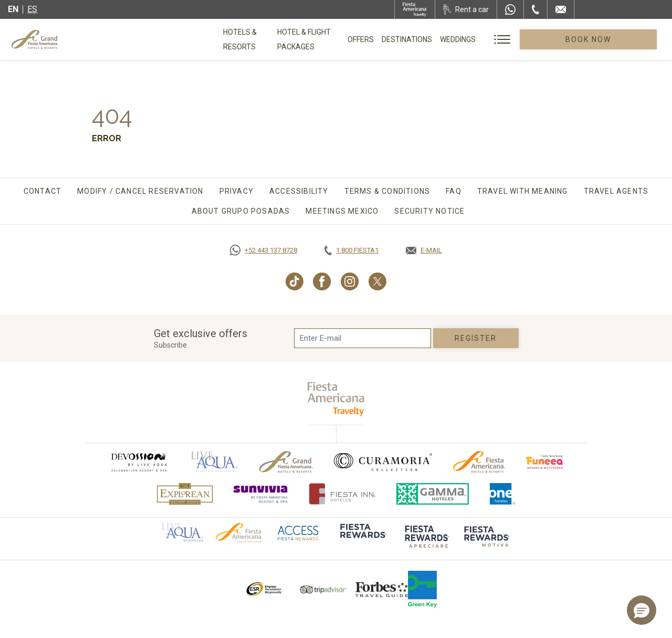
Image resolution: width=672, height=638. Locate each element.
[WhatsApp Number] (510, 9)
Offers (412, 39)
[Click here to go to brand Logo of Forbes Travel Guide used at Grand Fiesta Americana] (382, 589)
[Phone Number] (535, 9)
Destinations (458, 39)
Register (476, 338)
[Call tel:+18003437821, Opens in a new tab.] (351, 250)
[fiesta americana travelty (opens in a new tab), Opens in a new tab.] (336, 399)
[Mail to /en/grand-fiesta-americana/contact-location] (561, 9)
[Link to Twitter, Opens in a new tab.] (377, 281)
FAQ (454, 191)
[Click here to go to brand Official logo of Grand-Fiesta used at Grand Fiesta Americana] (286, 462)
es (32, 9)
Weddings (509, 39)
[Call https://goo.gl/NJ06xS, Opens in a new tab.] (264, 250)
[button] (642, 610)
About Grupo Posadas (241, 211)
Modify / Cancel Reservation (140, 191)
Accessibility (299, 191)
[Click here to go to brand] (362, 538)
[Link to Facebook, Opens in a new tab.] (322, 281)
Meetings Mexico (342, 211)
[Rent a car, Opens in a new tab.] (466, 9)
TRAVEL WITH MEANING (523, 191)
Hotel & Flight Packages (345, 43)
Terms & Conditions (387, 191)
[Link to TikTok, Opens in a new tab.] (295, 281)
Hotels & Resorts (257, 39)
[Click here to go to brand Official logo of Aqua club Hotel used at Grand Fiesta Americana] (182, 532)
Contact (43, 191)
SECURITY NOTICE (429, 211)
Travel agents (616, 191)
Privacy (237, 191)
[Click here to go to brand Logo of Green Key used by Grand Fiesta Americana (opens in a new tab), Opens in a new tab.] (422, 589)
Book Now (614, 39)
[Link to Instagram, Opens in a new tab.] (350, 281)
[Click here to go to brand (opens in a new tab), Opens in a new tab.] (139, 462)
